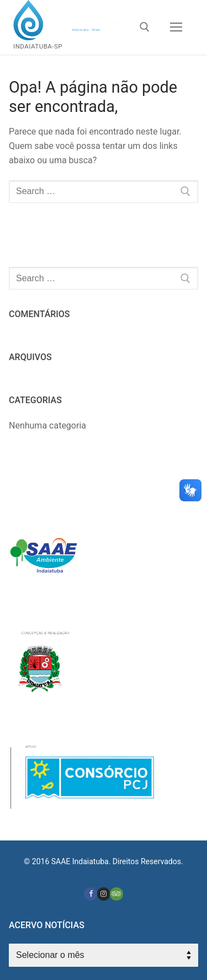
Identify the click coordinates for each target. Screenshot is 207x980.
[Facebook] (90, 894)
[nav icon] (176, 28)
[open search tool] (145, 27)
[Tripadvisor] (116, 894)
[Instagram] (104, 894)
